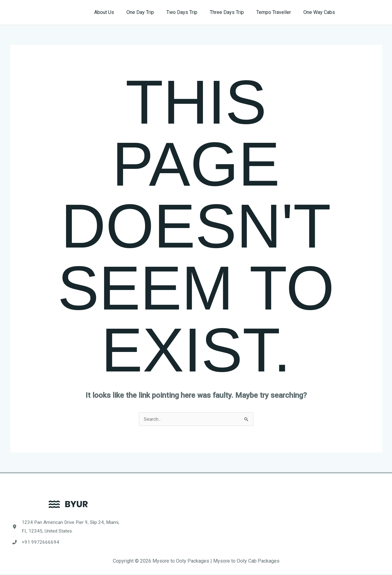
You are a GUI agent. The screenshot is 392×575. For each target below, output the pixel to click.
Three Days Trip (233, 12)
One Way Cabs (320, 12)
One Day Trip (151, 12)
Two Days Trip (191, 12)
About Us (118, 12)
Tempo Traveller (277, 12)
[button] (365, 12)
